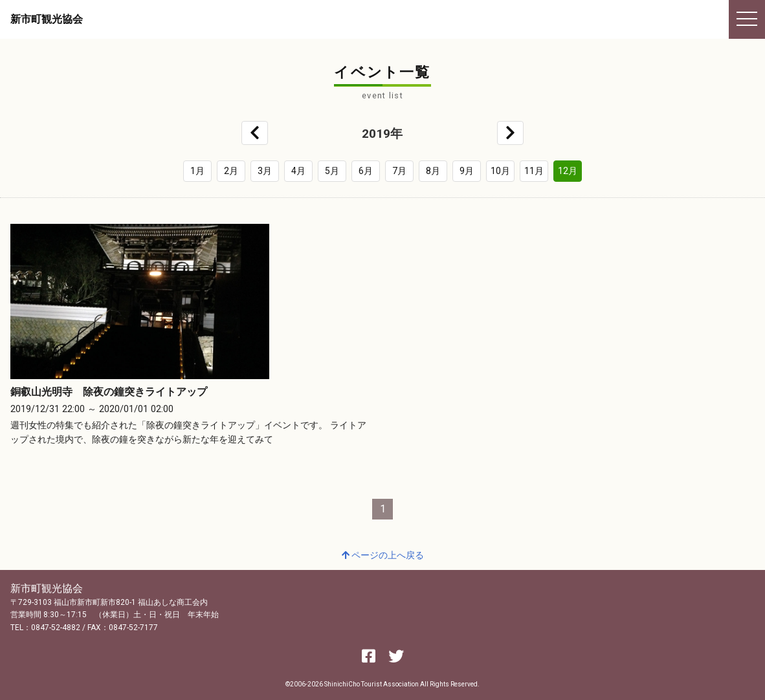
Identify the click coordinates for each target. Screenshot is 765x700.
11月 (534, 171)
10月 (500, 171)
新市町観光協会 (47, 19)
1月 (197, 171)
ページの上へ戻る (383, 555)
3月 (265, 171)
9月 (467, 171)
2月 (231, 171)
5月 (332, 171)
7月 (399, 171)
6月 (366, 171)
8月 (433, 171)
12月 (568, 171)
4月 (298, 171)
